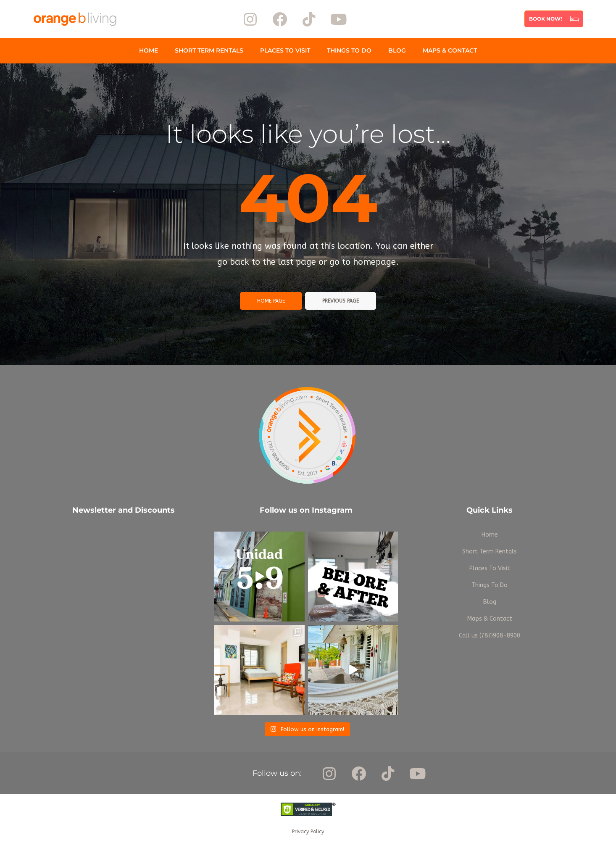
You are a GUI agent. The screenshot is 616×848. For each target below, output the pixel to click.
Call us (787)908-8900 (490, 636)
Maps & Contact (450, 50)
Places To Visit (285, 50)
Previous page (341, 301)
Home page (271, 301)
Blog (397, 50)
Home (149, 50)
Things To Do (349, 50)
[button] (554, 19)
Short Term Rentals (209, 50)
